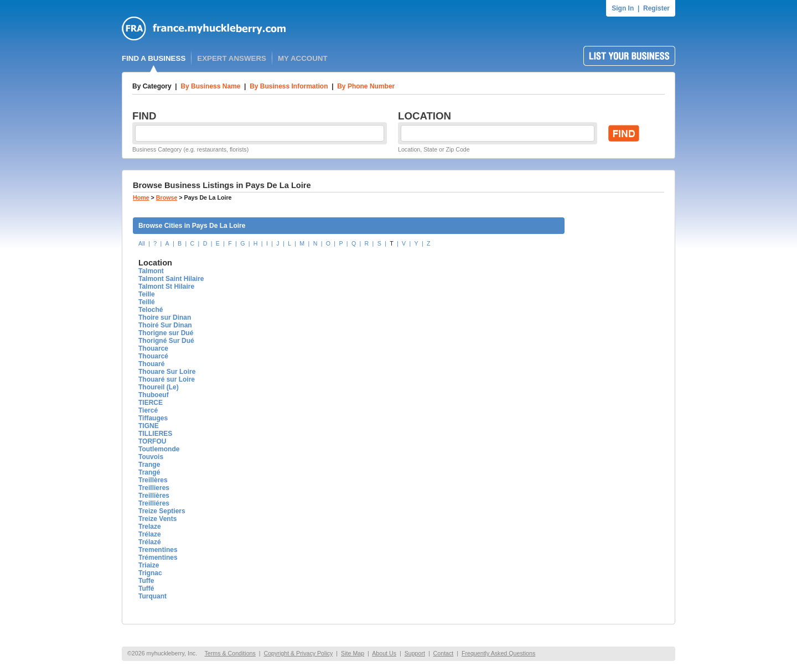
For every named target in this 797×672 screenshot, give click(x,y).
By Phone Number (366, 86)
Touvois (151, 457)
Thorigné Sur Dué (166, 341)
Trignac (150, 573)
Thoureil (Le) (159, 387)
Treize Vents (157, 519)
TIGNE (149, 426)
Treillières (154, 496)
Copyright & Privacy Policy (298, 653)
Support (415, 653)
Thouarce (153, 348)
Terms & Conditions (230, 653)
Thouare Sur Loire (167, 372)
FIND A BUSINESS (154, 58)
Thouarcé (153, 356)
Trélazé (150, 542)
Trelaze (150, 527)
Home (141, 197)
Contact (444, 653)
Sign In (623, 8)
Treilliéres (154, 503)
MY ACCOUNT (303, 58)
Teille (147, 294)
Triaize (149, 565)
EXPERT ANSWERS (232, 58)
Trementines (158, 550)
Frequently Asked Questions (498, 653)
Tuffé (146, 588)
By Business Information (289, 86)
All (142, 243)
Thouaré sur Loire (167, 379)
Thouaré (151, 364)
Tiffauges (153, 418)
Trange (149, 465)
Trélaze (150, 534)
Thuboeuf (154, 395)
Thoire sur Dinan (165, 317)
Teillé (147, 302)
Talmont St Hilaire (166, 286)
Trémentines (158, 558)
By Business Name (210, 86)
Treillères (153, 480)
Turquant (152, 596)
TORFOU (152, 441)
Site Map (353, 653)
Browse (167, 197)
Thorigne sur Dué (166, 333)
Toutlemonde (159, 449)
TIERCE (151, 403)
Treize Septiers (162, 511)
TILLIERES (155, 434)
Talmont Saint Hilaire (171, 279)
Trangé (149, 472)
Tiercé (148, 410)
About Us (384, 653)
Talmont (151, 271)
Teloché (151, 310)
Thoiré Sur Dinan (165, 325)
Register (656, 8)
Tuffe (146, 581)
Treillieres (154, 488)
